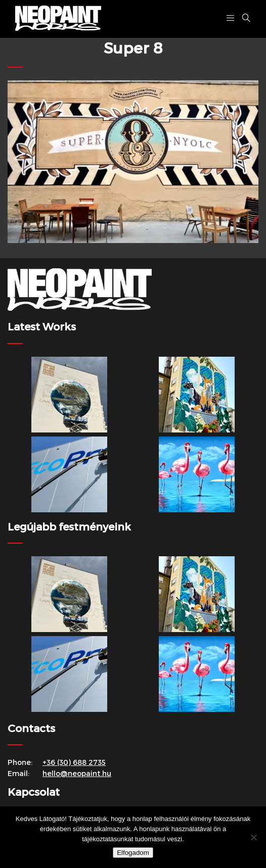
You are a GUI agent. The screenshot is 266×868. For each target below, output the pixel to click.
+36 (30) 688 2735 (74, 762)
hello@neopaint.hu (77, 773)
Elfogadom (133, 853)
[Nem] (253, 837)
